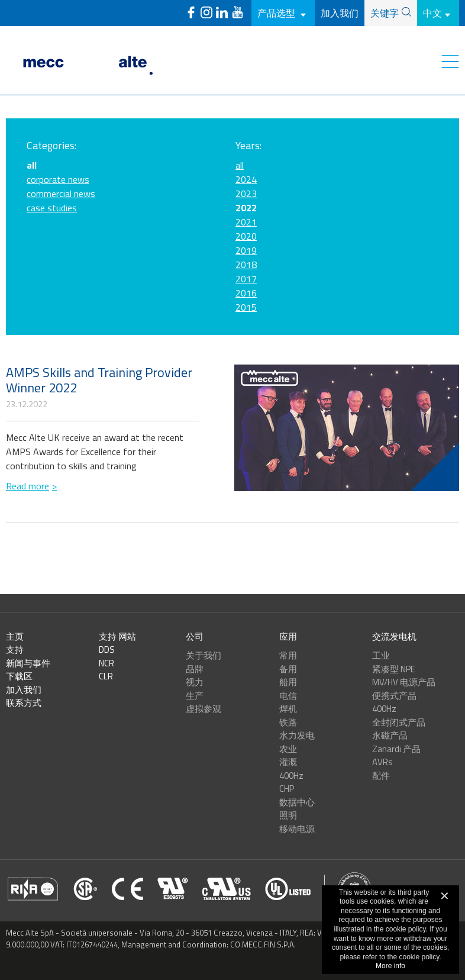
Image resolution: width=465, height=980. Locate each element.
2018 (246, 265)
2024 (246, 179)
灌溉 (288, 762)
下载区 (19, 676)
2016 (246, 293)
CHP (287, 789)
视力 (195, 682)
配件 (381, 776)
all (240, 165)
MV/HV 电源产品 (404, 682)
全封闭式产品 (399, 722)
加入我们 (340, 13)
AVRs (382, 762)
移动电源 (297, 829)
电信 (288, 696)
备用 (288, 669)
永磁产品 (390, 735)
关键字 (385, 13)
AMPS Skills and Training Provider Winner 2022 (99, 380)
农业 (288, 749)
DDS (107, 649)
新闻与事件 (28, 663)
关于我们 (204, 655)
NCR (106, 663)
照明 (288, 815)
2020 (246, 236)
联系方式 (24, 703)
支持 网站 (117, 636)
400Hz (291, 776)
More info (390, 966)
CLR (106, 676)
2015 (246, 307)
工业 (381, 655)
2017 (246, 279)
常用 (288, 655)
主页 (15, 636)
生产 (195, 696)
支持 (15, 649)
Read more (28, 486)
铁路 (288, 722)
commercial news (61, 194)
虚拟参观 (204, 709)
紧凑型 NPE (394, 669)
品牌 (195, 669)
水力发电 (297, 735)
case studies (52, 208)
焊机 (288, 709)
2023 (246, 194)
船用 (288, 682)
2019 (246, 250)
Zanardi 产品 (396, 749)
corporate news (58, 179)
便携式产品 (394, 696)
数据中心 (297, 802)
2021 (246, 222)
